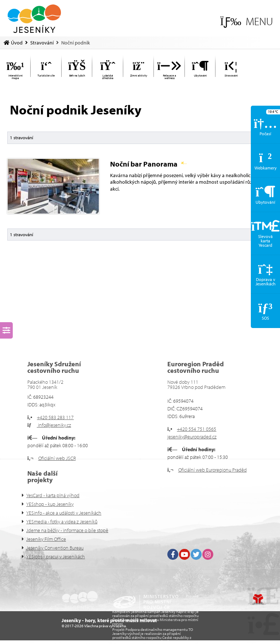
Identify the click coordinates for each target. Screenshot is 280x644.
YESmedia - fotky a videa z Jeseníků (62, 522)
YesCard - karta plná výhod (53, 495)
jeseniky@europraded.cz (192, 437)
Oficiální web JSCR (57, 458)
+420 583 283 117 (55, 417)
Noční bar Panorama (148, 164)
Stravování (42, 43)
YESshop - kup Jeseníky (50, 504)
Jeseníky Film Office (46, 539)
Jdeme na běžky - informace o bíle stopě (67, 530)
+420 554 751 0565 (197, 429)
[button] (247, 21)
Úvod (34, 19)
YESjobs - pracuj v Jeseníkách (56, 557)
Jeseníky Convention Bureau (55, 548)
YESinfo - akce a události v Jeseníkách (64, 513)
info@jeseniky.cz (54, 425)
